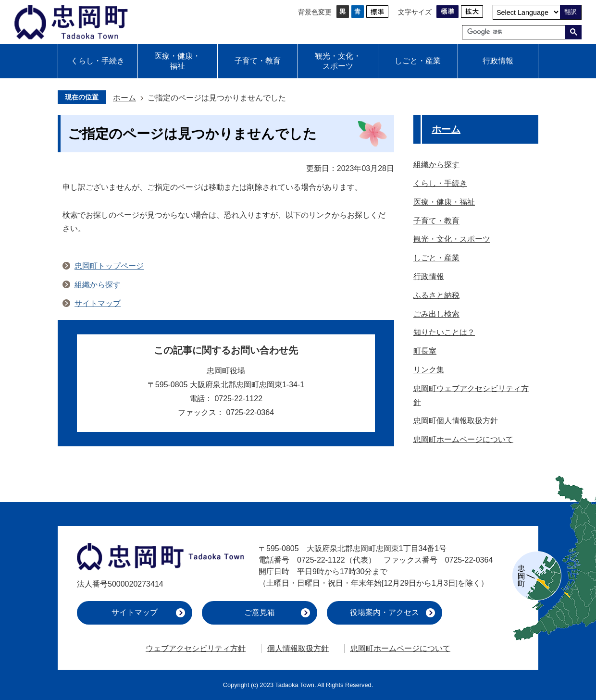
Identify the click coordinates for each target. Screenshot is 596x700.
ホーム (124, 98)
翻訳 (571, 12)
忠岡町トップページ (109, 266)
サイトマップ (98, 303)
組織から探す (98, 285)
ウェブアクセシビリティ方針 (196, 648)
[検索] (516, 32)
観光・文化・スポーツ (338, 61)
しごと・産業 (418, 61)
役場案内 (385, 612)
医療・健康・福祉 (177, 61)
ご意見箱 (260, 612)
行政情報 (498, 61)
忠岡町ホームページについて (400, 648)
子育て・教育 (258, 61)
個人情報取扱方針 (298, 648)
